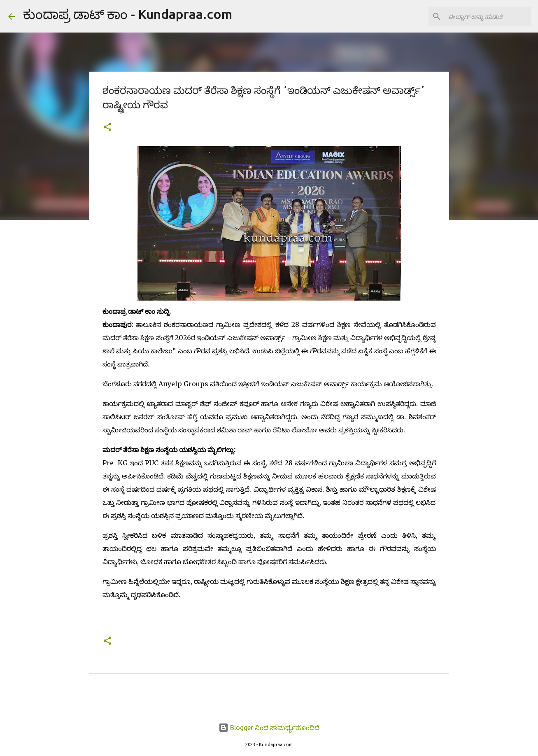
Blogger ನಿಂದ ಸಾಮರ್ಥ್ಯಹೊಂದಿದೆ (269, 728)
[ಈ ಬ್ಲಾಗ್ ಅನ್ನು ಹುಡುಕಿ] (488, 16)
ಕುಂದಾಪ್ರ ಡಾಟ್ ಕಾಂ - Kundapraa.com (128, 14)
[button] (107, 127)
